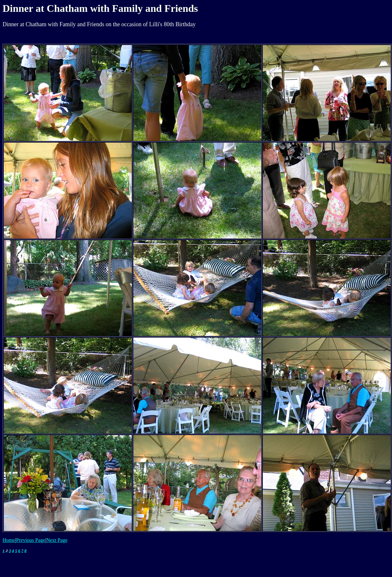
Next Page (57, 540)
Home (9, 540)
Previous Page (31, 540)
